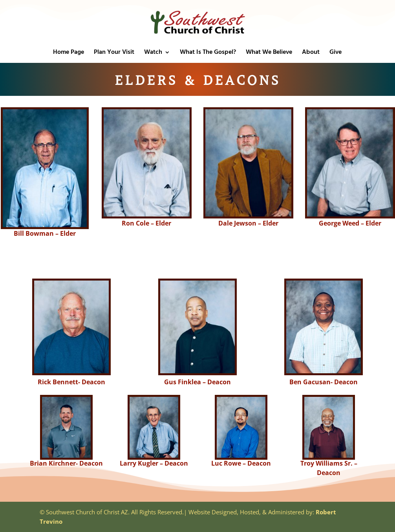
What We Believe (269, 53)
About (311, 53)
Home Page (69, 53)
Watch (153, 53)
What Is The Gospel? (208, 53)
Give (336, 53)
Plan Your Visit (114, 53)
